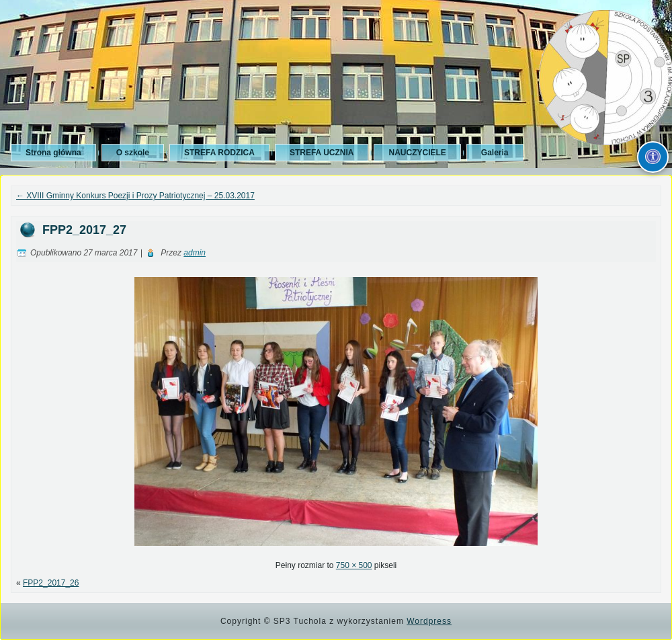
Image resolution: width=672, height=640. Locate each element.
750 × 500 (354, 565)
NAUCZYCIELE (417, 153)
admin (195, 253)
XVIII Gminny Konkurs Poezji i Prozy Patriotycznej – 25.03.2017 (135, 196)
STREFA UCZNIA (322, 153)
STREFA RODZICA (219, 153)
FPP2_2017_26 (51, 583)
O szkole (133, 153)
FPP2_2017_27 (84, 230)
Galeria (495, 153)
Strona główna (53, 153)
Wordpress (429, 621)
